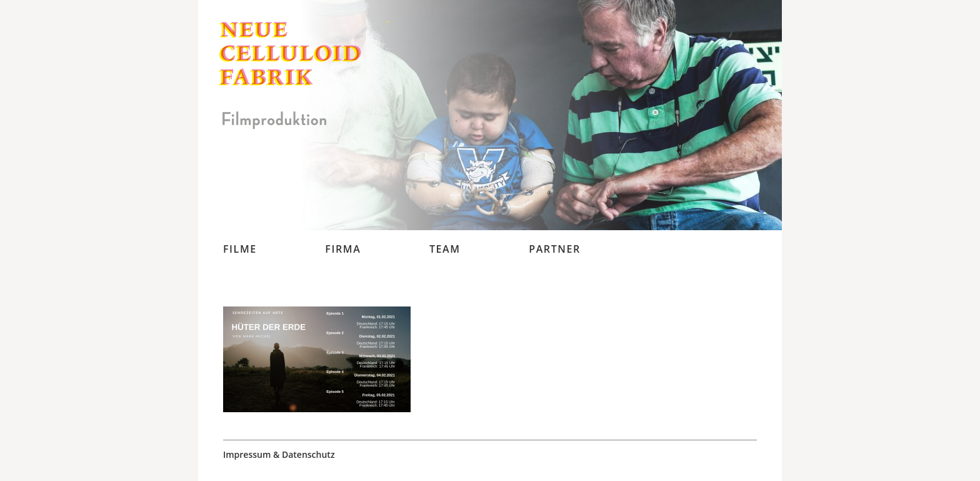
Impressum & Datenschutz (279, 455)
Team (445, 249)
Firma (343, 249)
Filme (240, 249)
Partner (555, 249)
